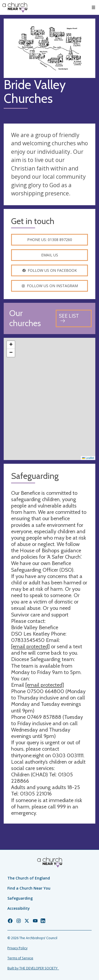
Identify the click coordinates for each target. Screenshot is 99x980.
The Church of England (29, 878)
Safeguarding (20, 898)
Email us (50, 255)
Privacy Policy (17, 948)
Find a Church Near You (29, 888)
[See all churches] (74, 318)
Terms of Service (20, 958)
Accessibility (19, 908)
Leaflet (88, 458)
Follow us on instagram (50, 286)
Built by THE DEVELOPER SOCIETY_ (33, 968)
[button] (11, 345)
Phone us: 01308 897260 (50, 240)
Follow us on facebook (49, 270)
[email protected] (30, 646)
